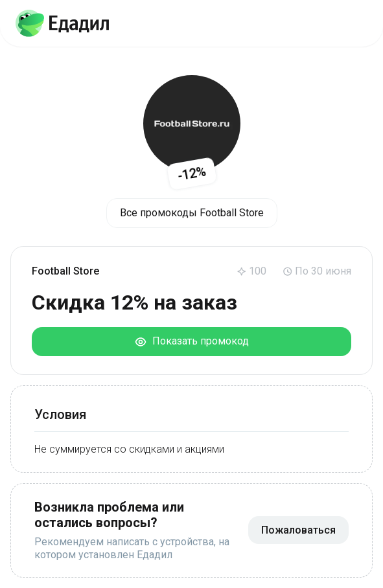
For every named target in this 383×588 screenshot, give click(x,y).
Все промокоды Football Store (192, 213)
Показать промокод (191, 342)
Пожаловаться (298, 530)
